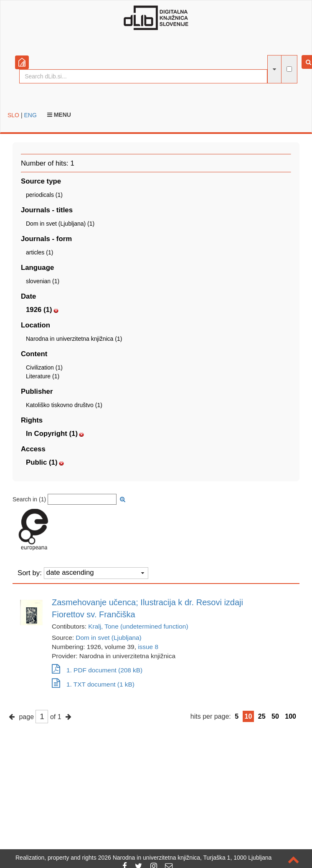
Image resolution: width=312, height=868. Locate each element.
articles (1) (39, 252)
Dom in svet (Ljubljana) (108, 638)
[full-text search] (289, 69)
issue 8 (148, 647)
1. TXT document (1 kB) (93, 684)
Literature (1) (43, 376)
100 (290, 716)
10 (249, 716)
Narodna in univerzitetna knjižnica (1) (74, 339)
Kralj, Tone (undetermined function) (138, 626)
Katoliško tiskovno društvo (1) (64, 405)
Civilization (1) (44, 367)
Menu (59, 115)
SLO (13, 115)
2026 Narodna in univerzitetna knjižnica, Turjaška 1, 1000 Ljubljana (185, 858)
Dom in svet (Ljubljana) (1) (60, 224)
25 (262, 716)
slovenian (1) (43, 281)
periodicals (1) (44, 195)
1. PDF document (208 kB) (97, 670)
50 (275, 716)
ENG (30, 115)
